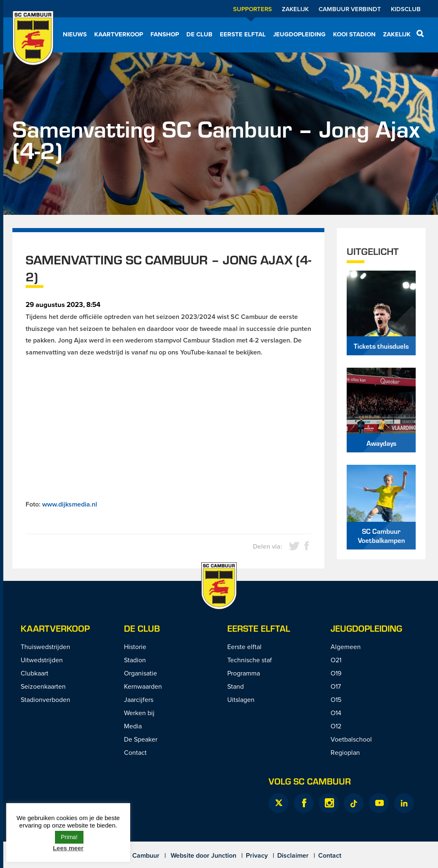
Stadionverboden (45, 699)
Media (133, 726)
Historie (135, 647)
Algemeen (346, 647)
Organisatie (140, 673)
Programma (244, 673)
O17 (336, 686)
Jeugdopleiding (299, 34)
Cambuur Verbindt (350, 9)
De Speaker (141, 739)
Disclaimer (293, 855)
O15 (336, 699)
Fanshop (165, 34)
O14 (336, 713)
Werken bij (139, 713)
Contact (135, 752)
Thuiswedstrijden (45, 647)
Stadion (135, 660)
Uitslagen (241, 699)
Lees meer (68, 848)
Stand (236, 686)
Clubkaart (35, 673)
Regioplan (345, 752)
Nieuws (75, 34)
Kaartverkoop (119, 34)
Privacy (257, 855)
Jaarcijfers (139, 699)
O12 (336, 726)
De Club (199, 34)
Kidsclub (406, 9)
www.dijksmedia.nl (70, 504)
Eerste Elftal (259, 628)
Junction (224, 855)
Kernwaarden (143, 686)
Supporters (252, 9)
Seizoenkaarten (43, 686)
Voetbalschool (351, 739)
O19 (336, 673)
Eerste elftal (243, 34)
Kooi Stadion (354, 34)
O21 (336, 660)
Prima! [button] (69, 837)
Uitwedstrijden (42, 660)
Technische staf (250, 660)
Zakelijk (295, 9)
